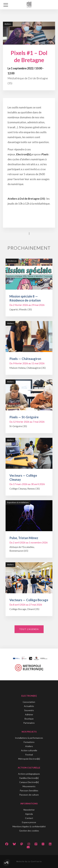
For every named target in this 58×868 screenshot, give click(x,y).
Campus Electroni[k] (29, 782)
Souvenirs (29, 710)
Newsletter (29, 810)
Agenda (29, 814)
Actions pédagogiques (29, 774)
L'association (29, 702)
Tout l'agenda (29, 629)
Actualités (29, 706)
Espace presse (29, 822)
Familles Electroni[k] (29, 778)
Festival (29, 755)
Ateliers (29, 746)
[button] (6, 863)
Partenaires (29, 723)
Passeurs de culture (29, 795)
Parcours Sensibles (29, 790)
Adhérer (29, 714)
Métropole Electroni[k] (29, 759)
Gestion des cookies (29, 831)
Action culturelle (29, 750)
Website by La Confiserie (29, 861)
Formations (29, 742)
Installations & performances (29, 738)
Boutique (29, 719)
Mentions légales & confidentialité (29, 826)
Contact (29, 818)
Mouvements (29, 786)
